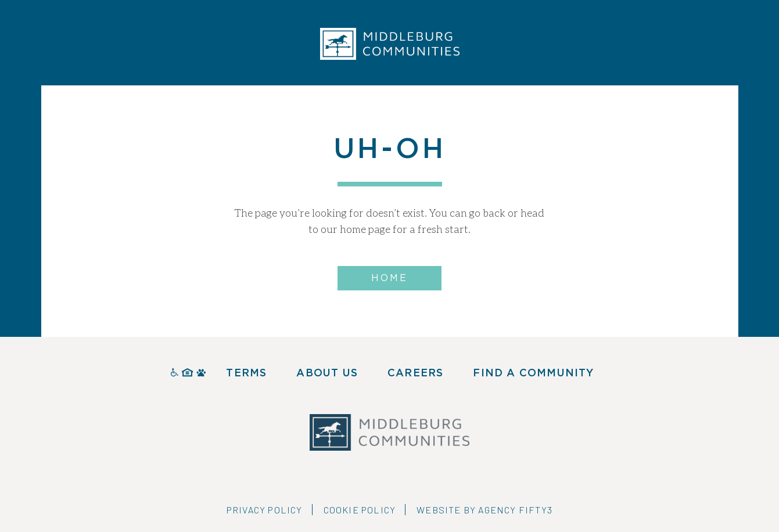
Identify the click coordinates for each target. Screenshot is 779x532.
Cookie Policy (360, 510)
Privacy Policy (265, 510)
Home (390, 278)
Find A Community (533, 373)
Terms (246, 373)
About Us (327, 373)
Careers (415, 373)
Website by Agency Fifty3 (484, 510)
